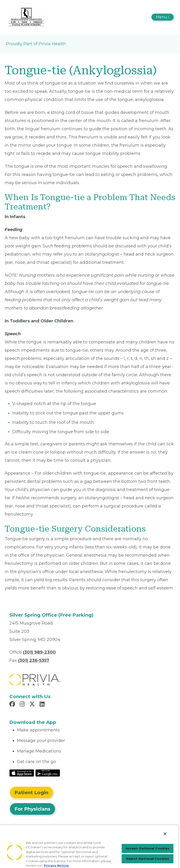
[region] (89, 846)
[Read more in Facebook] (13, 705)
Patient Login (31, 793)
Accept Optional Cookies (148, 848)
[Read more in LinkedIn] (43, 705)
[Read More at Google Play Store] (48, 773)
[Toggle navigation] (163, 17)
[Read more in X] (33, 705)
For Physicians (32, 809)
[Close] (165, 834)
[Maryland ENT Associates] (26, 17)
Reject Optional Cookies (148, 859)
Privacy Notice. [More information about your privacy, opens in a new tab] (57, 865)
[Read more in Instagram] (23, 705)
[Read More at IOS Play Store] (22, 773)
